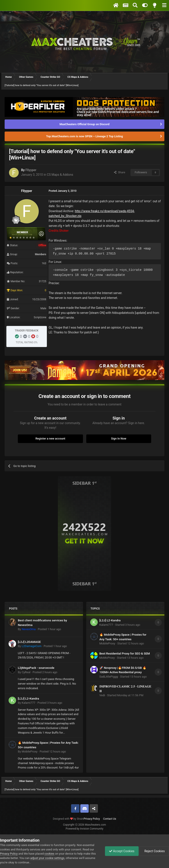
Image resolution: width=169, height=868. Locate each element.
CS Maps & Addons (60, 175)
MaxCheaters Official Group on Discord (85, 124)
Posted (50, 629)
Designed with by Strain (68, 819)
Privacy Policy (92, 819)
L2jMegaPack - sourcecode (36, 668)
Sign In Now (119, 439)
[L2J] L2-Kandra (28, 698)
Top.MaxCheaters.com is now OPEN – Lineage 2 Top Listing (85, 136)
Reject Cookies (154, 851)
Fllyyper (31, 170)
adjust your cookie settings (47, 858)
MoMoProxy (107, 658)
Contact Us (110, 819)
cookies (49, 854)
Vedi (102, 695)
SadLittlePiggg (109, 677)
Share (120, 172)
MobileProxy (29, 751)
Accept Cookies (121, 851)
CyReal (26, 672)
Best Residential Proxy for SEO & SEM (125, 653)
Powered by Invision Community (85, 829)
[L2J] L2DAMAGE (29, 642)
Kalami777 (28, 703)
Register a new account (50, 439)
